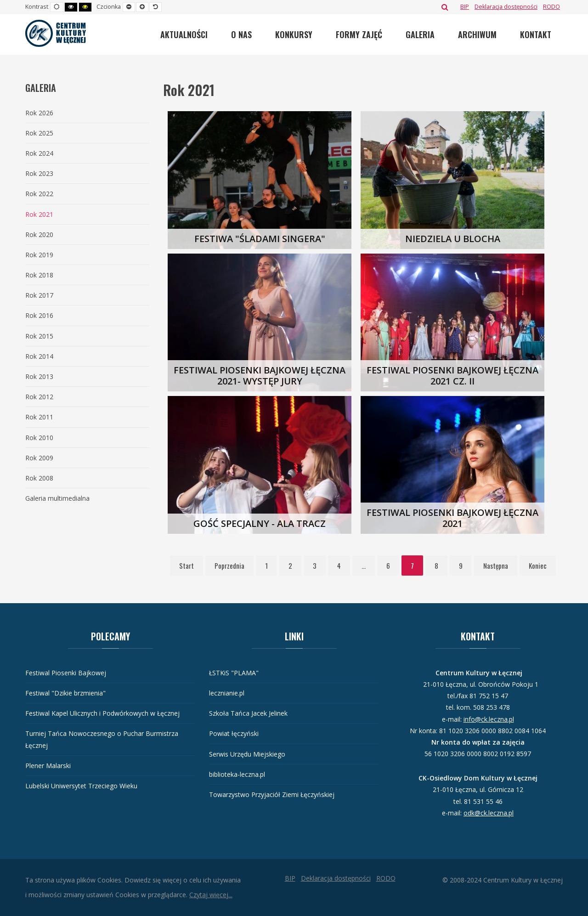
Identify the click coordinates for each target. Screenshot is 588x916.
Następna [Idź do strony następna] (496, 565)
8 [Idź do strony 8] (436, 565)
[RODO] (551, 7)
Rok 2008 (39, 478)
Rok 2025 (39, 133)
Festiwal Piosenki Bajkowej (66, 673)
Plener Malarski (48, 766)
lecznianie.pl (227, 693)
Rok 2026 (39, 113)
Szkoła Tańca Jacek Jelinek (248, 713)
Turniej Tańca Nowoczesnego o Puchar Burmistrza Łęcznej (102, 739)
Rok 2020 (39, 235)
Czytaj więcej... (211, 895)
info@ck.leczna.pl (489, 719)
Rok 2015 (39, 336)
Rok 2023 (39, 173)
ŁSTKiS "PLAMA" (234, 673)
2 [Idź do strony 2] (290, 565)
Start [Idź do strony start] (187, 565)
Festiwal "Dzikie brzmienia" (65, 693)
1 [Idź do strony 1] (266, 565)
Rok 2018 (39, 275)
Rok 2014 (39, 356)
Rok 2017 (39, 295)
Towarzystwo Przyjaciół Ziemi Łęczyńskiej (272, 794)
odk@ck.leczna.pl (489, 813)
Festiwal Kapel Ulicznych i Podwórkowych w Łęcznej (102, 713)
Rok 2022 (39, 194)
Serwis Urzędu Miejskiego (247, 754)
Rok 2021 (39, 214)
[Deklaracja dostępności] (506, 7)
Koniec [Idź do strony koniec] (538, 565)
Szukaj (445, 7)
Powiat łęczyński (234, 733)
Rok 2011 (39, 417)
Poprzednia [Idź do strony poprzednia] (229, 565)
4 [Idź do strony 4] (339, 565)
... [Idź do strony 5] (364, 565)
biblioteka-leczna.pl (237, 774)
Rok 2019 (39, 255)
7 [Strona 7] (412, 565)
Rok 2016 (39, 315)
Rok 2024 (39, 153)
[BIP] (465, 7)
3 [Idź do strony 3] (315, 565)
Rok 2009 (39, 458)
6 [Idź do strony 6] (388, 565)
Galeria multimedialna (57, 498)
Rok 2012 (39, 397)
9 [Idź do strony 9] (461, 565)
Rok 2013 (39, 376)
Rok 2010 (39, 438)
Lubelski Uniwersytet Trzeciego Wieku (81, 786)
